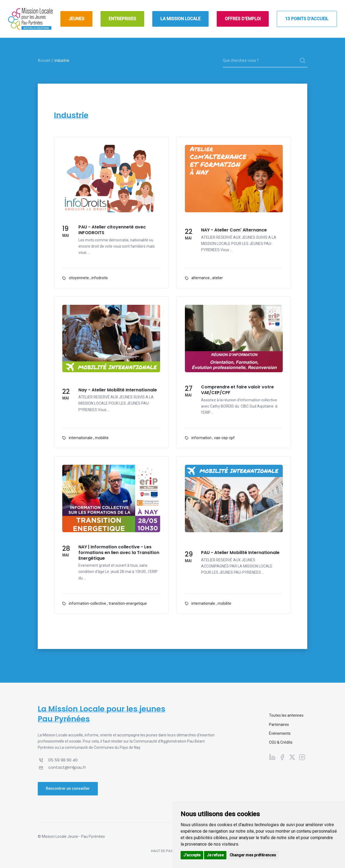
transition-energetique (128, 603)
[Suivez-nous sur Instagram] (302, 757)
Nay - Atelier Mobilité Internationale (118, 390)
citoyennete (79, 278)
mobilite (102, 438)
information (201, 438)
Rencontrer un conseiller (68, 788)
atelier (218, 278)
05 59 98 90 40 (63, 760)
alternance (201, 278)
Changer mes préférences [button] (253, 855)
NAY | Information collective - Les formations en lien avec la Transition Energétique (119, 553)
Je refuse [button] (215, 855)
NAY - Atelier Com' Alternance (234, 230)
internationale (81, 438)
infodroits (100, 278)
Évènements (280, 733)
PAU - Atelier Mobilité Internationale (240, 553)
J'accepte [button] (192, 855)
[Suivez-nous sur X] (292, 757)
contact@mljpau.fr (67, 767)
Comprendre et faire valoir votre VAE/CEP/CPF (237, 390)
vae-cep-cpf (224, 438)
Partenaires (279, 725)
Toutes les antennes (286, 715)
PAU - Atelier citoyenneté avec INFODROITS (112, 230)
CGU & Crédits (281, 742)
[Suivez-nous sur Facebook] (282, 757)
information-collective (87, 603)
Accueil (44, 60)
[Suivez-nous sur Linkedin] (272, 757)
